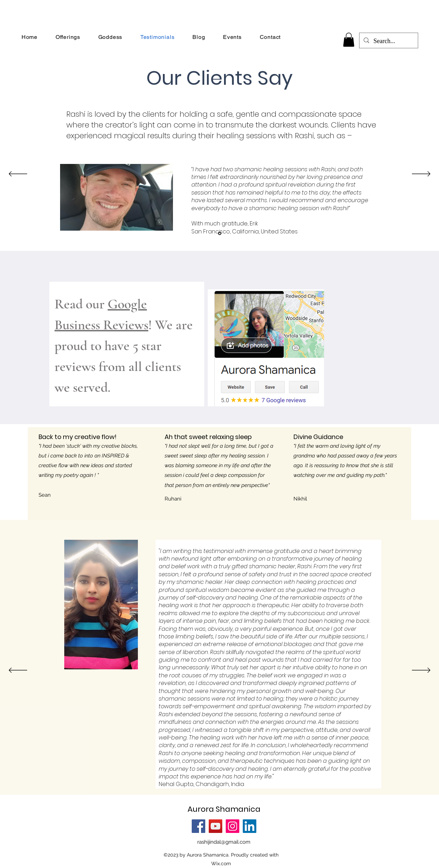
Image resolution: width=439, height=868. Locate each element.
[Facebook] (198, 826)
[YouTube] (216, 826)
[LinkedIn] (250, 826)
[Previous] (18, 174)
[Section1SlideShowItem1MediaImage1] (220, 233)
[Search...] (388, 41)
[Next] (421, 174)
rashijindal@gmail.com (224, 842)
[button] (349, 40)
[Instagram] (233, 826)
